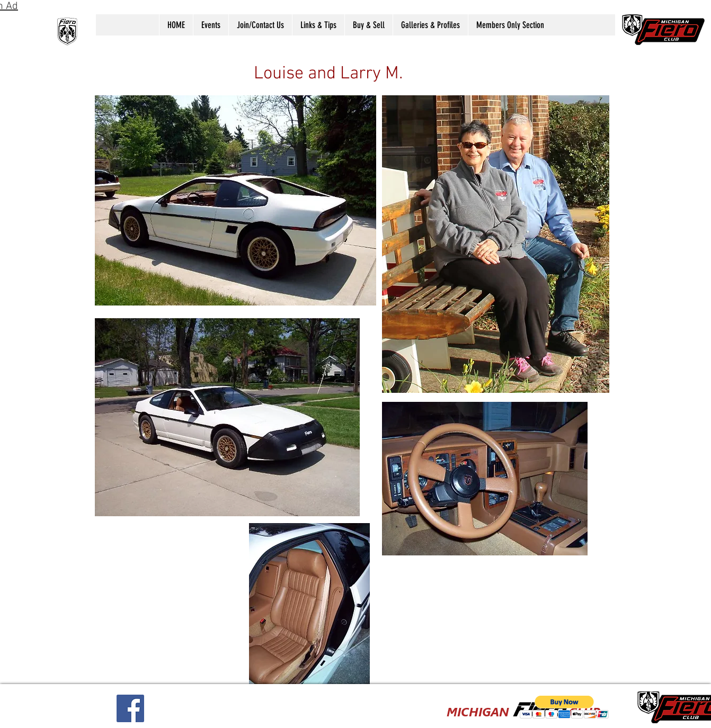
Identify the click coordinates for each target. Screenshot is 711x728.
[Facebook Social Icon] (130, 708)
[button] (211, 25)
